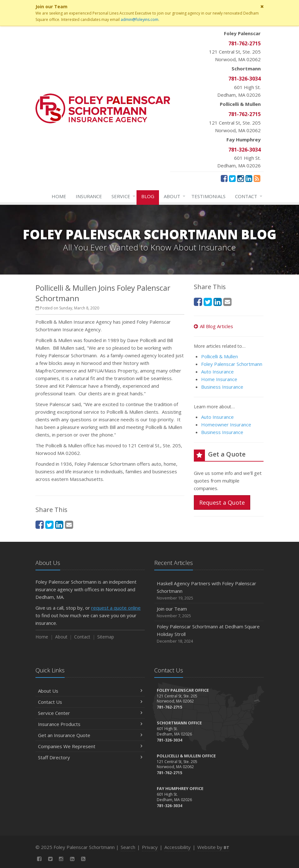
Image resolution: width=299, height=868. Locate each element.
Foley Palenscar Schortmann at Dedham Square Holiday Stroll (209, 634)
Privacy (150, 847)
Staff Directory (90, 757)
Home (59, 196)
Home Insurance (219, 379)
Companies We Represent (90, 746)
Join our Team (209, 612)
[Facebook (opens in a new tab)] (224, 178)
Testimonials (208, 196)
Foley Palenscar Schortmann (232, 364)
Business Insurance (222, 387)
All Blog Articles (213, 326)
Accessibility (178, 847)
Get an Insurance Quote (90, 735)
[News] (257, 178)
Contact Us (90, 702)
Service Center (90, 713)
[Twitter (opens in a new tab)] (232, 178)
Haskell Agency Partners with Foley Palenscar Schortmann (209, 591)
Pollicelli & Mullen (219, 356)
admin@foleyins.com (140, 19)
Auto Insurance (217, 372)
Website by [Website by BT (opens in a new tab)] (213, 847)
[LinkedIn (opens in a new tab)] (249, 178)
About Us (90, 691)
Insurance (89, 196)
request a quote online (116, 608)
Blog (148, 196)
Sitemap (106, 637)
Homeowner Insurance (226, 424)
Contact (247, 196)
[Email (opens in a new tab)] (69, 525)
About (173, 196)
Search (128, 847)
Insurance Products (90, 724)
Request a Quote (222, 502)
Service (122, 196)
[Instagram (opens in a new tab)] (241, 178)
